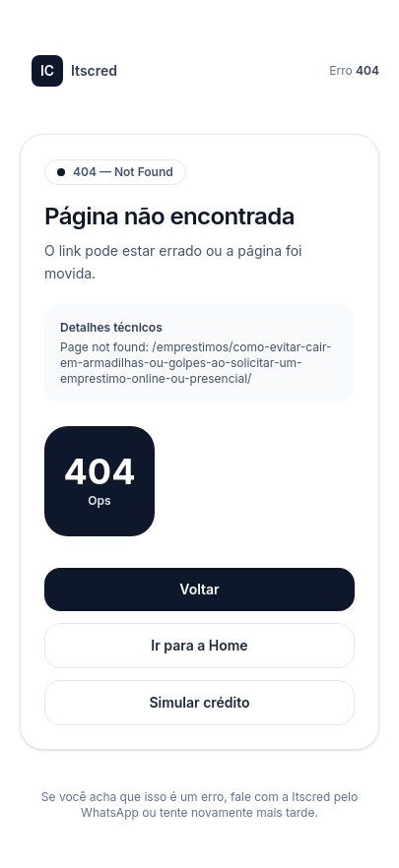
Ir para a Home (199, 645)
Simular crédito (199, 702)
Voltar (199, 589)
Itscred (74, 71)
